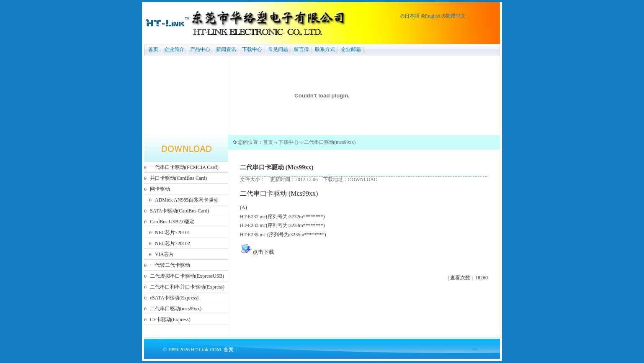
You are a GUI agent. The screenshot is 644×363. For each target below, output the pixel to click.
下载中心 (252, 49)
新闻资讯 (226, 49)
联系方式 (325, 49)
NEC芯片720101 (173, 233)
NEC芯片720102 (173, 243)
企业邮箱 (351, 49)
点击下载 (263, 252)
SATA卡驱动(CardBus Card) (179, 211)
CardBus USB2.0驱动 (172, 222)
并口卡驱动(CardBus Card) (178, 178)
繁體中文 (456, 16)
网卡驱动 (160, 189)
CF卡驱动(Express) (170, 320)
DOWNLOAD (363, 179)
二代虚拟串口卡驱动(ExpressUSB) (187, 276)
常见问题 (278, 49)
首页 (153, 49)
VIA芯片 (164, 254)
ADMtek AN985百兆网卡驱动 (187, 200)
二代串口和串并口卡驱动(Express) (187, 287)
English (433, 16)
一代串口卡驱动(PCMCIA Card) (184, 167)
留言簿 (301, 49)
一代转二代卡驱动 (170, 265)
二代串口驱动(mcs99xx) (176, 309)
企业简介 (174, 49)
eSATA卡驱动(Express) (174, 298)
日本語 (412, 16)
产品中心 (200, 49)
